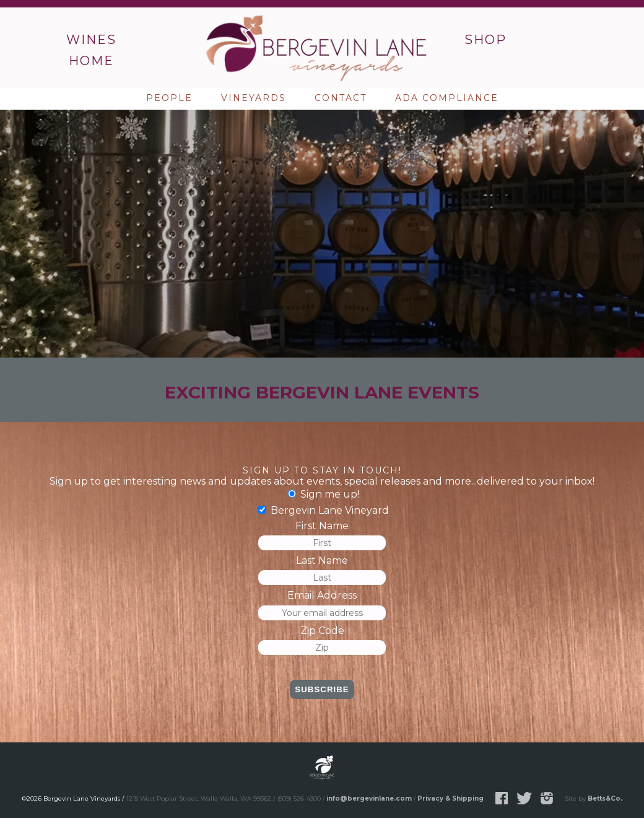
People (169, 98)
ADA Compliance (447, 98)
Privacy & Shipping (450, 798)
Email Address (322, 595)
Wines (91, 40)
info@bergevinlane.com (369, 798)
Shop (485, 40)
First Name (322, 526)
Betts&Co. (605, 798)
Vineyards (254, 98)
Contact (341, 98)
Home (91, 61)
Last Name (322, 561)
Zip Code (322, 631)
